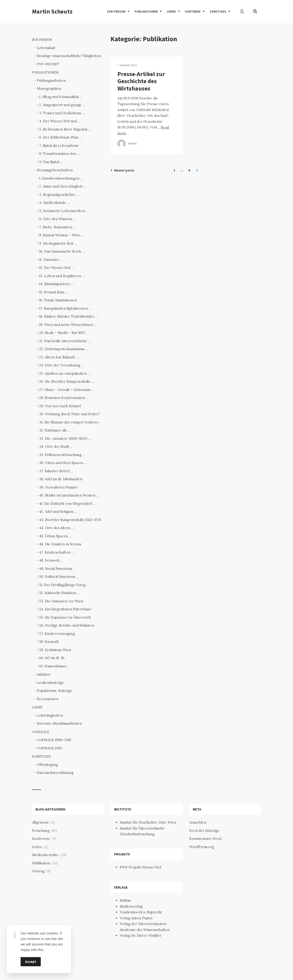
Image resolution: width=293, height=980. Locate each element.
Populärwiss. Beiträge (55, 691)
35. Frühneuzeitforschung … (62, 455)
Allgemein (40, 822)
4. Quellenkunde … (54, 203)
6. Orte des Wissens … (57, 219)
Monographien (49, 89)
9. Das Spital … (51, 162)
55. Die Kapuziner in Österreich (65, 617)
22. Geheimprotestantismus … (64, 349)
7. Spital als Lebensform (59, 146)
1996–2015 (54, 740)
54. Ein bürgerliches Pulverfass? (65, 609)
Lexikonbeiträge (50, 683)
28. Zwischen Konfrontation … (64, 398)
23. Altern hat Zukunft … (59, 357)
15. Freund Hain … (54, 292)
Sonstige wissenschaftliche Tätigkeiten (69, 56)
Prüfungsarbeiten (51, 81)
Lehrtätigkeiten (50, 715)
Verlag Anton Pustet (136, 918)
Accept (31, 962)
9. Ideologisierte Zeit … (58, 243)
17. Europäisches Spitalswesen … (65, 308)
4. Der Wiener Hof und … (60, 121)
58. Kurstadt (49, 642)
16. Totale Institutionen (58, 300)
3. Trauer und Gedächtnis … (62, 113)
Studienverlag (131, 906)
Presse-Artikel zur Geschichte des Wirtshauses (141, 81)
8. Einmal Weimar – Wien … (62, 235)
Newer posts (122, 170)
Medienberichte (45, 855)
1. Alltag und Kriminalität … (61, 97)
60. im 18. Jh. (52, 658)
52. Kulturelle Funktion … (60, 593)
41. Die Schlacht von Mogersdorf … (68, 504)
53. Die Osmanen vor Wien (61, 601)
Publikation (41, 863)
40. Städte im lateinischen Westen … (69, 495)
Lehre (37, 847)
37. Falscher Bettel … (56, 471)
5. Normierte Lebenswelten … (64, 211)
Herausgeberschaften (55, 170)
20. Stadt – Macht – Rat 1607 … (64, 333)
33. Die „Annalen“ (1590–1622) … (65, 438)
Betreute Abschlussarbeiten (60, 723)
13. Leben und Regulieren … (62, 276)
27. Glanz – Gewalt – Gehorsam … (67, 390)
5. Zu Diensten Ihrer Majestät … (65, 129)
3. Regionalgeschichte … (59, 195)
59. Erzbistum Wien (55, 650)
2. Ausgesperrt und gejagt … (62, 105)
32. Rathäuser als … (55, 430)
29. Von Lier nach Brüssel (60, 406)
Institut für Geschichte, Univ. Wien (148, 822)
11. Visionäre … (51, 260)
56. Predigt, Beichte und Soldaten (67, 625)
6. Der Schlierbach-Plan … (61, 137)
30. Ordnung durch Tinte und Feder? (69, 414)
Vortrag (38, 871)
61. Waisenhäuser (53, 666)
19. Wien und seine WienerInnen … (68, 325)
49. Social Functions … (57, 569)
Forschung (41, 831)
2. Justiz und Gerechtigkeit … (63, 186)
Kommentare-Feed (205, 839)
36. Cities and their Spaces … (63, 463)
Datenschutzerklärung (55, 773)
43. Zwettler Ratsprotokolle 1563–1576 (70, 520)
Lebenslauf (46, 48)
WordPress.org (202, 847)
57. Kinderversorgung (57, 634)
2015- (50, 748)
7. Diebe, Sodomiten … (57, 227)
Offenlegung (47, 765)
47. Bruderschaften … (57, 552)
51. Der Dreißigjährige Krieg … (64, 585)
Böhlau (125, 900)
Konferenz (41, 839)
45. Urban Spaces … (55, 536)
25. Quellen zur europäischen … (65, 373)
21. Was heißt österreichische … (65, 341)
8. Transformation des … (59, 154)
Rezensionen (48, 699)
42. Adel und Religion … (58, 512)
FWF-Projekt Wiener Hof (141, 867)
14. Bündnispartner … (57, 284)
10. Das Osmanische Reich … (62, 251)
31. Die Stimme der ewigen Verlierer (69, 422)
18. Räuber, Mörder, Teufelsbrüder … (68, 316)
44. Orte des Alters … (56, 528)
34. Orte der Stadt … (56, 446)
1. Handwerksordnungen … (61, 178)
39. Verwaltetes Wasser (58, 487)
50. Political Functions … (59, 577)
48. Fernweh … (51, 560)
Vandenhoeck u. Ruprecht (141, 912)
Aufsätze (44, 674)
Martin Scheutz (52, 11)
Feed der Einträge (204, 831)
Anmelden (198, 822)
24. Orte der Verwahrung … (62, 365)
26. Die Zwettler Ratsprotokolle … (67, 381)
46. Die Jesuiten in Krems (60, 544)
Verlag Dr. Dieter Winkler (141, 935)
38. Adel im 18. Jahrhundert (61, 479)
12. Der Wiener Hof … (57, 268)
